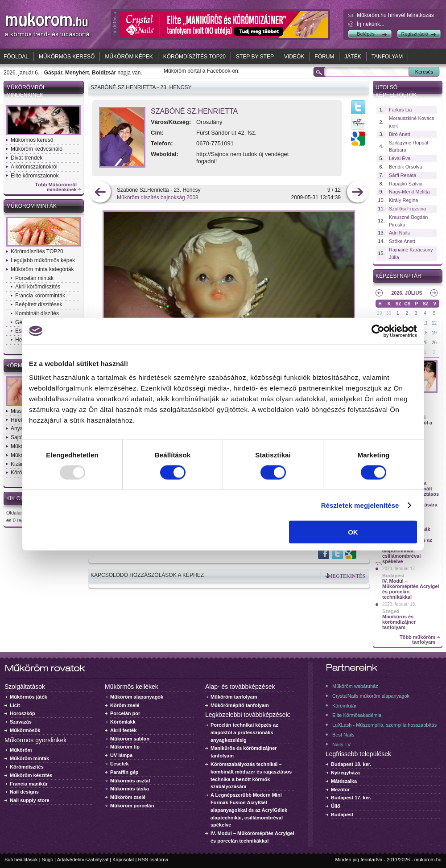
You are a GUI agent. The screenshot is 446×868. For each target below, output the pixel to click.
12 (434, 323)
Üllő (336, 806)
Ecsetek (120, 764)
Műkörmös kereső (67, 57)
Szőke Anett (402, 241)
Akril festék (123, 730)
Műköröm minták (31, 206)
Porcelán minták (34, 278)
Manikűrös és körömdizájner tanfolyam (399, 622)
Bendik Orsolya (406, 167)
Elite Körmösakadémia (357, 715)
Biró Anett (400, 134)
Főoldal (16, 57)
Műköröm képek (129, 57)
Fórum (324, 57)
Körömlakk (123, 722)
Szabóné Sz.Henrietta (194, 111)
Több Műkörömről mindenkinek (56, 187)
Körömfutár (344, 706)
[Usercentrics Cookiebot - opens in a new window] (378, 331)
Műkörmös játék (29, 697)
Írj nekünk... (371, 24)
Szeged (391, 611)
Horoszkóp (23, 713)
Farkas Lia (400, 110)
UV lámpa (121, 755)
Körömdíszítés (27, 767)
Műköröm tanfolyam (234, 697)
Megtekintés (347, 576)
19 (434, 333)
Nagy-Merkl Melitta (409, 192)
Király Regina (403, 200)
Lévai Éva (400, 158)
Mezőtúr (340, 790)
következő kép (357, 193)
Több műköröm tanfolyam (417, 640)
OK (353, 532)
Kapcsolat (123, 860)
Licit (15, 705)
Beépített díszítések (39, 304)
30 (389, 313)
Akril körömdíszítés (38, 287)
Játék (353, 57)
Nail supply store (30, 800)
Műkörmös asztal (130, 781)
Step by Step (255, 57)
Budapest (393, 576)
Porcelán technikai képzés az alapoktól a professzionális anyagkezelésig (244, 732)
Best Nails (343, 735)
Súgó (48, 860)
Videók (294, 57)
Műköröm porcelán (132, 806)
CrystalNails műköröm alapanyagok (371, 696)
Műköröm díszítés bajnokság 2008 (158, 197)
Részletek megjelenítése (360, 505)
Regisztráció (415, 34)
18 (425, 333)
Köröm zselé (125, 705)
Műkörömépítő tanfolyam (240, 705)
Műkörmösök (25, 730)
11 (425, 323)
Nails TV (341, 745)
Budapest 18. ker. (351, 764)
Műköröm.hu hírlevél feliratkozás (395, 15)
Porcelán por (125, 713)
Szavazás (21, 722)
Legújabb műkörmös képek (43, 260)
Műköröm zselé (128, 797)
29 (379, 313)
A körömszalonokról (34, 167)
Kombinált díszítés (37, 313)
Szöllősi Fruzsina (407, 209)
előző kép (100, 193)
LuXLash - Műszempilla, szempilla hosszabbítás (384, 725)
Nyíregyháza (345, 773)
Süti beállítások (21, 860)
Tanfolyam (387, 57)
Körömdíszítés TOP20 (194, 57)
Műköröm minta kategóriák (42, 269)
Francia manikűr (29, 784)
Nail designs (24, 792)
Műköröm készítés (31, 775)
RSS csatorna (153, 860)
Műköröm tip (125, 747)
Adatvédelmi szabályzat (83, 860)
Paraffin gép (124, 772)
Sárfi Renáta (403, 175)
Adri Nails (399, 233)
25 (425, 343)
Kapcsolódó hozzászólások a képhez (147, 575)
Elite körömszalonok (35, 176)
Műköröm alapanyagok (137, 697)
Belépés (366, 34)
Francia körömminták (40, 296)
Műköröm (21, 750)
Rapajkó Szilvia (406, 184)
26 (434, 343)
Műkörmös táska (130, 789)
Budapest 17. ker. (351, 798)
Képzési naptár (399, 276)
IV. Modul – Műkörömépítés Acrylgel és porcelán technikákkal (411, 589)
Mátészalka (344, 781)
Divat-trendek (27, 158)
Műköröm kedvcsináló (37, 149)
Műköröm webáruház (355, 686)
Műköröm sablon (130, 739)
